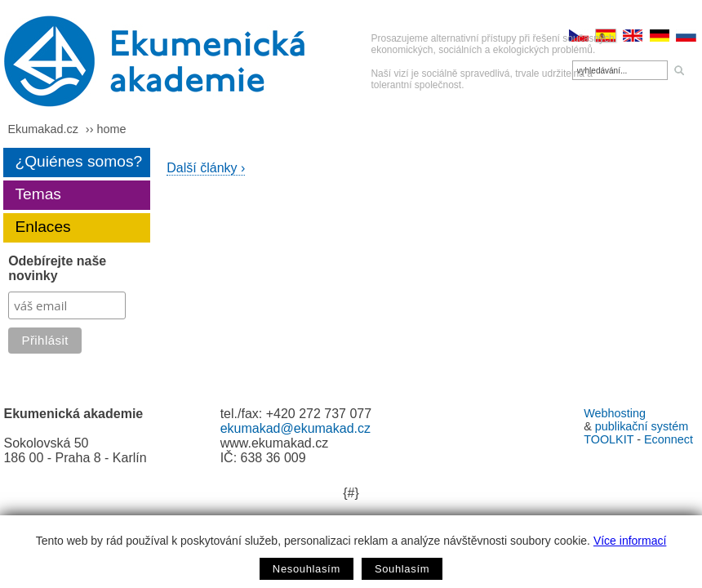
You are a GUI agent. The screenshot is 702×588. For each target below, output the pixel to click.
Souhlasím (402, 569)
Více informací (630, 541)
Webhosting (615, 413)
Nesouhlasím (307, 569)
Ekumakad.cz (42, 129)
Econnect (669, 439)
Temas (38, 194)
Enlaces (42, 227)
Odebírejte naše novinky (57, 268)
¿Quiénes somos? (78, 161)
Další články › (206, 168)
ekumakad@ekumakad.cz (295, 428)
